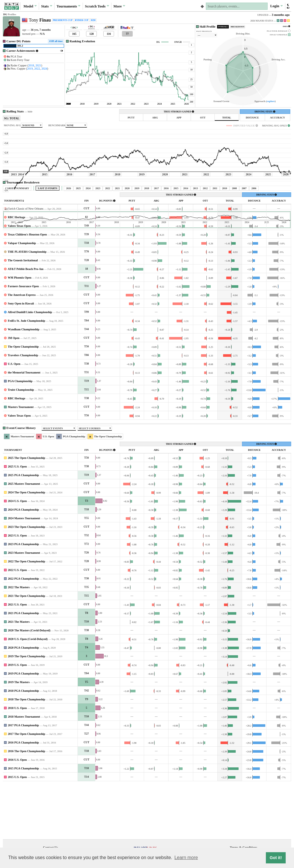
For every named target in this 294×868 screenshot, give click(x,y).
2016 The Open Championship (26, 805)
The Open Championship (23, 400)
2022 (37, 69)
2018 (31, 65)
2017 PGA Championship (23, 779)
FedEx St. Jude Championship (26, 374)
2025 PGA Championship (23, 529)
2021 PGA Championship (23, 667)
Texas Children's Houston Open (27, 288)
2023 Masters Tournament (24, 607)
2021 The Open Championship (26, 650)
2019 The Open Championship (26, 710)
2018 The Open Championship (26, 753)
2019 (30, 69)
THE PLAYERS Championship (27, 305)
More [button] (119, 6)
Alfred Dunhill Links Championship (30, 366)
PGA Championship (20, 435)
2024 (44, 69)
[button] (288, 6)
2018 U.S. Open (17, 762)
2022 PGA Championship (23, 632)
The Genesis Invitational (23, 314)
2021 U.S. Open (17, 658)
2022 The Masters (19, 641)
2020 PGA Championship (23, 701)
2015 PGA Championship (23, 822)
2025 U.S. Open (17, 520)
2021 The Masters (19, 676)
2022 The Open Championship (26, 615)
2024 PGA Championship (23, 563)
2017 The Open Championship (26, 788)
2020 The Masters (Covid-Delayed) (29, 684)
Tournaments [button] (68, 6)
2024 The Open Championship (26, 546)
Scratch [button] (97, 6)
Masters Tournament (21, 461)
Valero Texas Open (19, 280)
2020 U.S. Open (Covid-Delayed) (28, 693)
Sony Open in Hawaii (21, 357)
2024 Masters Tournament (24, 572)
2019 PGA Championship (23, 727)
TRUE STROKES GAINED (179, 112)
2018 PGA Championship (23, 745)
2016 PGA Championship (23, 796)
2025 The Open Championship (26, 512)
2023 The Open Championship (26, 581)
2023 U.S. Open (17, 589)
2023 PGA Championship (23, 598)
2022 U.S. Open (17, 624)
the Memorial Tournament (24, 426)
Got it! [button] (276, 858)
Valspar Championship (22, 297)
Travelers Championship (23, 409)
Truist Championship (21, 443)
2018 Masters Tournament (24, 770)
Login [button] (276, 6)
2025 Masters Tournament (24, 538)
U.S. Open (14, 418)
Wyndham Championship (24, 383)
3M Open (13, 392)
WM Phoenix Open (20, 331)
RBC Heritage (17, 271)
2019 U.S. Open (17, 719)
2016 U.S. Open (17, 814)
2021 (38, 65)
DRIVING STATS (265, 112)
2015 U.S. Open (17, 831)
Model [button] (30, 6)
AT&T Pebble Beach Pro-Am (26, 323)
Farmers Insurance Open (23, 340)
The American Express (22, 349)
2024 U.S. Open (17, 555)
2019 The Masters (19, 736)
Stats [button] (47, 6)
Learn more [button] (186, 858)
